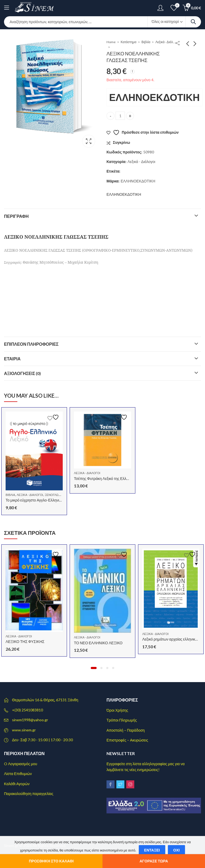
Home (111, 42)
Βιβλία (146, 42)
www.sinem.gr (24, 730)
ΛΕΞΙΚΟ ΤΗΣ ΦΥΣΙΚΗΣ (25, 641)
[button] (94, 668)
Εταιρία (12, 359)
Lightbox (89, 141)
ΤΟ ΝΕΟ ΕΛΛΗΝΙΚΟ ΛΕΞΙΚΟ (98, 643)
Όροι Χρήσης (117, 710)
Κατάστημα (129, 42)
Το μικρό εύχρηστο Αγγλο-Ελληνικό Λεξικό (40, 500)
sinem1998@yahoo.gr (30, 720)
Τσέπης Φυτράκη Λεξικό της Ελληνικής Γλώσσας (113, 478)
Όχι (176, 850)
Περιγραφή (16, 216)
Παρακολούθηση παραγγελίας (29, 794)
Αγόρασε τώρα (154, 861)
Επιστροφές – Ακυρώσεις (127, 740)
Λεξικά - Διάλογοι (166, 42)
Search (193, 22)
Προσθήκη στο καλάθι (51, 861)
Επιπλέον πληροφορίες (31, 344)
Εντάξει (152, 850)
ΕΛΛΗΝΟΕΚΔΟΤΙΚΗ (154, 97)
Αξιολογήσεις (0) (23, 373)
